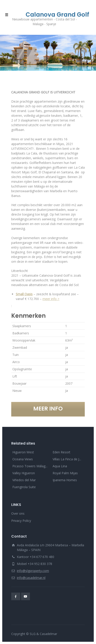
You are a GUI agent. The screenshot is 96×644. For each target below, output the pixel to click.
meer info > (51, 299)
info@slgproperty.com (33, 571)
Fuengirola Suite (24, 487)
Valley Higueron (24, 473)
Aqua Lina (60, 466)
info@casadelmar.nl (31, 578)
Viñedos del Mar (24, 480)
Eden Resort (61, 452)
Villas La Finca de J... (67, 459)
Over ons (18, 513)
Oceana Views (23, 459)
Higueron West (23, 452)
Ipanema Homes (65, 480)
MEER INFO (48, 409)
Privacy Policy (21, 521)
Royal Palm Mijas (65, 473)
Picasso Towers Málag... (30, 466)
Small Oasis (24, 294)
